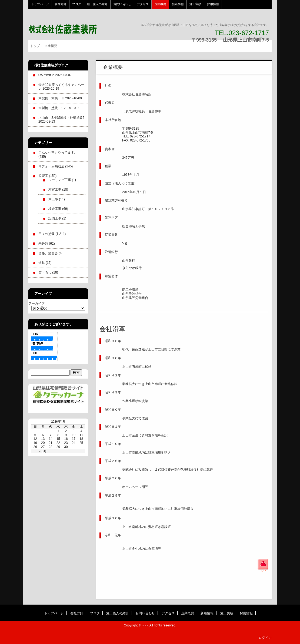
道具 (42, 263)
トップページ (40, 4)
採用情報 (213, 4)
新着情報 (178, 4)
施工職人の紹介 (97, 4)
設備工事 (55, 218)
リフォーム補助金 (51, 166)
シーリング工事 (60, 180)
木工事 (53, 199)
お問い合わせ (122, 4)
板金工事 (55, 209)
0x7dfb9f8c (46, 75)
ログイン (265, 638)
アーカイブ (36, 304)
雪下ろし (45, 272)
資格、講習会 (48, 253)
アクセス (143, 4)
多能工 (43, 176)
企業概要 (160, 4)
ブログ (77, 4)
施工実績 (195, 4)
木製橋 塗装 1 (51, 108)
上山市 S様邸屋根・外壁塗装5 (61, 118)
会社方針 (61, 4)
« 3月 (43, 451)
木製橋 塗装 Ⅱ (51, 98)
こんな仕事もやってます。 (58, 153)
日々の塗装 (46, 234)
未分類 (43, 244)
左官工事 (55, 190)
